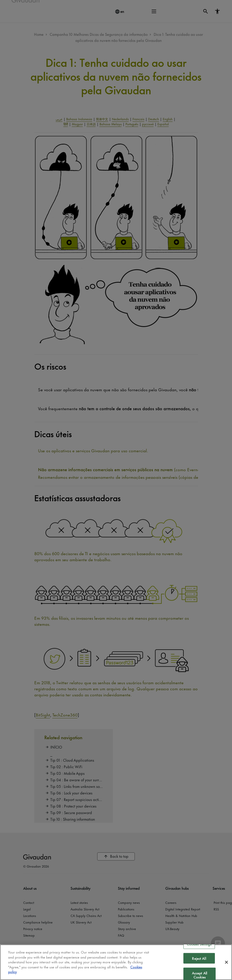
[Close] (226, 962)
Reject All (199, 958)
